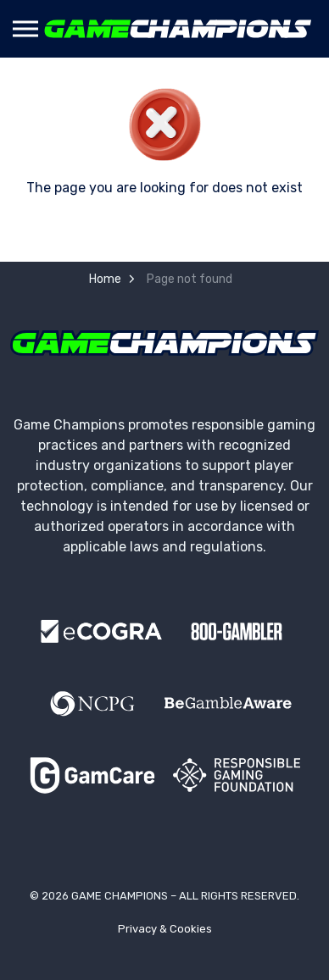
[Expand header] (25, 29)
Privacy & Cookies (165, 929)
